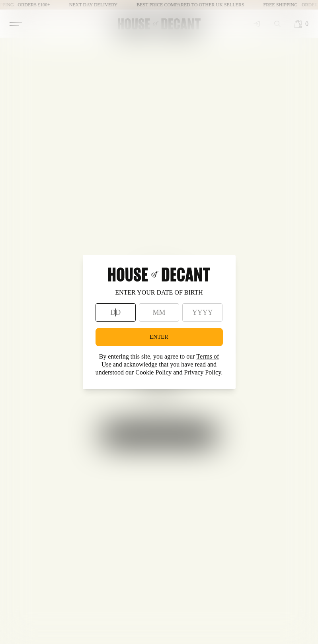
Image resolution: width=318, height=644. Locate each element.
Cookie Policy (153, 372)
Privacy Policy (202, 372)
